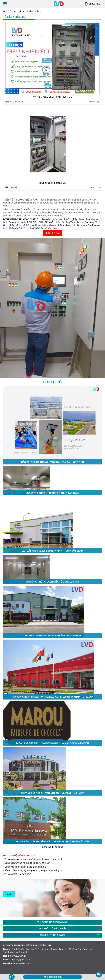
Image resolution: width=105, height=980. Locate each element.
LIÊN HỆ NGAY (53, 233)
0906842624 (95, 4)
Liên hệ (9, 894)
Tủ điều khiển (15, 12)
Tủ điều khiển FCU (35, 12)
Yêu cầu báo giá (53, 977)
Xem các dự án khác (52, 847)
